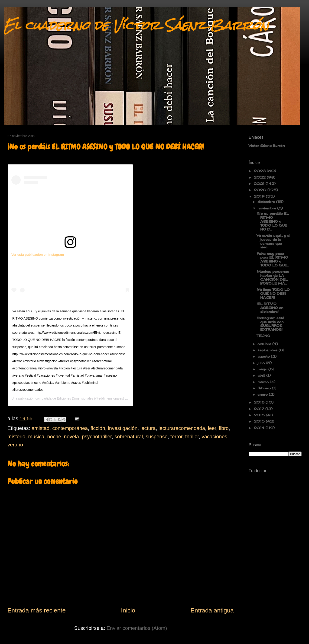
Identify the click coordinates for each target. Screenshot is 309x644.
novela (71, 437)
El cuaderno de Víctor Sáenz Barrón (136, 25)
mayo (263, 369)
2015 (260, 421)
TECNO (263, 336)
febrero (265, 388)
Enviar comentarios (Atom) (137, 628)
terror (176, 437)
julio (262, 363)
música (36, 437)
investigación (123, 428)
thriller (192, 437)
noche (54, 437)
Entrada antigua (212, 610)
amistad (41, 428)
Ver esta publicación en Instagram (38, 255)
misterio (16, 437)
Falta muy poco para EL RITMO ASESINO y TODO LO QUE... (273, 259)
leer (212, 428)
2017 (260, 409)
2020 (261, 190)
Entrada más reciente (37, 610)
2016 (260, 415)
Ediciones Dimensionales (75, 398)
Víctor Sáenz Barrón (267, 146)
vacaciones (215, 437)
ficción (98, 428)
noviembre (267, 208)
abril (262, 375)
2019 (260, 196)
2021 (260, 184)
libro (224, 428)
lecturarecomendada (182, 428)
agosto (264, 356)
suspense (157, 437)
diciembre (267, 202)
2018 (260, 402)
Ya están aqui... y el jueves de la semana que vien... (273, 241)
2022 (260, 177)
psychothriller (97, 437)
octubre (265, 344)
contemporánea (70, 428)
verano (15, 445)
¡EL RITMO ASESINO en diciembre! (270, 308)
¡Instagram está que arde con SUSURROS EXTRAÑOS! (270, 324)
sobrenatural (129, 437)
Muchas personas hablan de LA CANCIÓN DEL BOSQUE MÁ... (273, 277)
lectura (148, 428)
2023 (260, 171)
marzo (264, 382)
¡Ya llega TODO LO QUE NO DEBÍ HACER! (273, 293)
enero (263, 394)
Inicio (128, 610)
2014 (260, 428)
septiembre (268, 350)
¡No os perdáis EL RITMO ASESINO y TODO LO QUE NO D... (273, 221)
